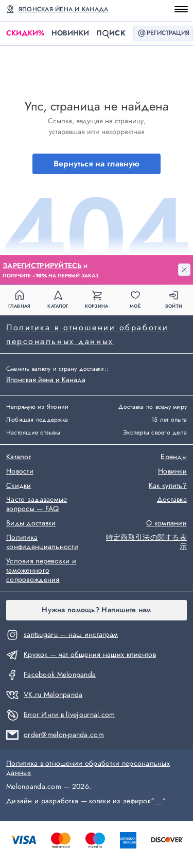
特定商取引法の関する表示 (146, 542)
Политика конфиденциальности (42, 542)
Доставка (172, 500)
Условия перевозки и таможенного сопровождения (41, 571)
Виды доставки (31, 523)
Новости (20, 471)
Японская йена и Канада (63, 9)
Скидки (25, 33)
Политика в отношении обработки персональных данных (87, 334)
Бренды (174, 457)
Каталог (19, 457)
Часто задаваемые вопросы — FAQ (37, 504)
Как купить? (168, 486)
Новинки (70, 33)
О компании (166, 523)
